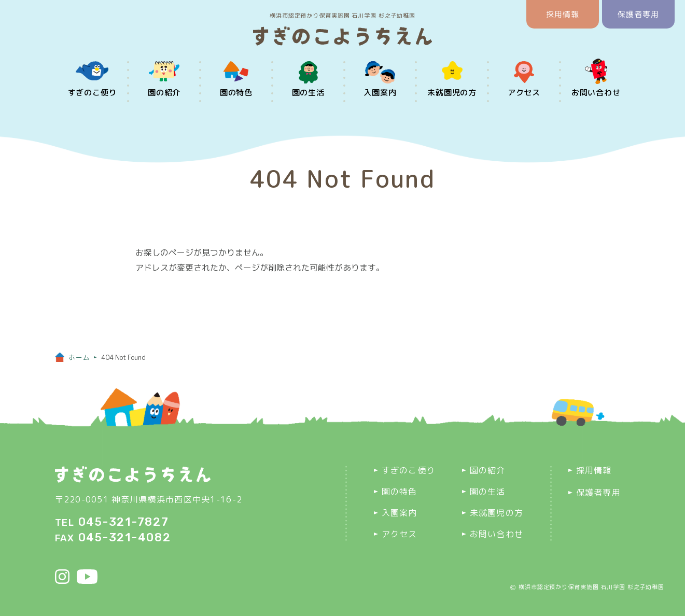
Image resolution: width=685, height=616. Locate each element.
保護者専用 (639, 14)
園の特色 (236, 93)
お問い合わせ (596, 93)
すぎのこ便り (93, 93)
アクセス (524, 93)
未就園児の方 (452, 93)
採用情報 (563, 14)
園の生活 (308, 93)
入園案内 (380, 93)
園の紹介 (164, 93)
